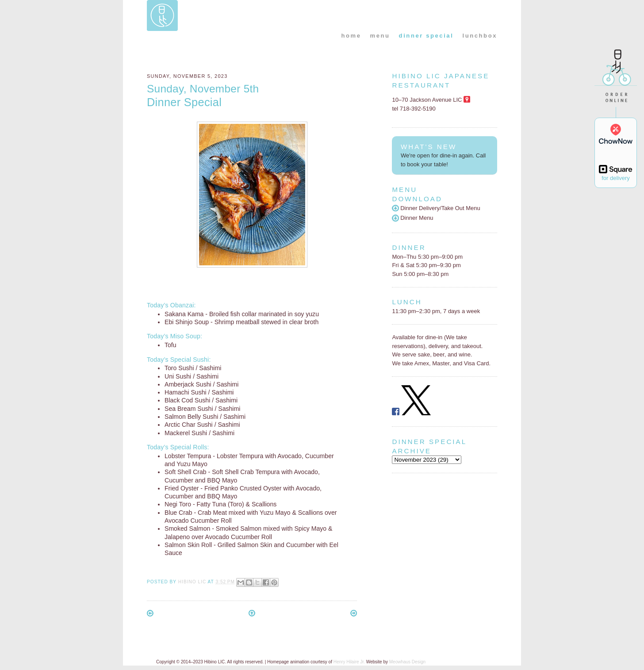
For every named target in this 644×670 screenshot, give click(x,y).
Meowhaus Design (407, 662)
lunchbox (480, 36)
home (351, 36)
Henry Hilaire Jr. (349, 662)
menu (380, 36)
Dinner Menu (412, 218)
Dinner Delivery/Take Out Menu (436, 208)
